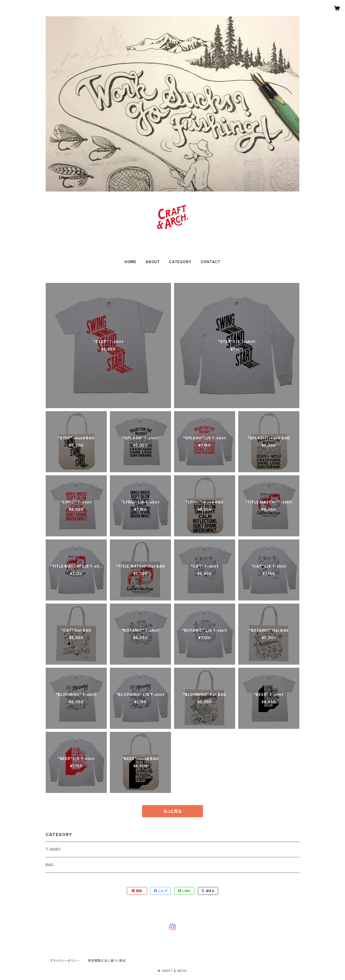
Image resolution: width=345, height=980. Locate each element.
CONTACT (211, 262)
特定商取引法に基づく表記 (107, 961)
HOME (131, 262)
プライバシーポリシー (65, 961)
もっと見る (172, 811)
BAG (49, 865)
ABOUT (153, 262)
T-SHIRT (54, 849)
